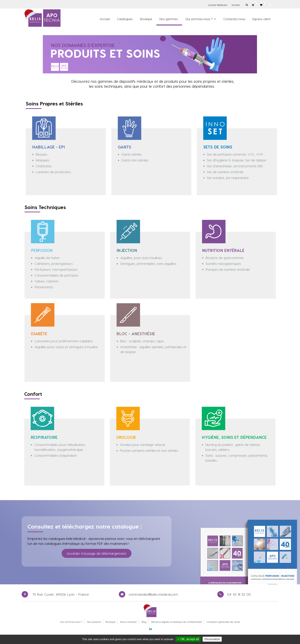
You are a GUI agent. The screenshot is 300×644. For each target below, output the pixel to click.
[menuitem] (105, 19)
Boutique (110, 622)
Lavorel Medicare (218, 5)
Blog (144, 622)
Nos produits (94, 622)
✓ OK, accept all (188, 639)
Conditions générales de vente (223, 622)
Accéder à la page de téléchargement (96, 547)
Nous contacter (128, 622)
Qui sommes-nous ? (71, 622)
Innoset (236, 5)
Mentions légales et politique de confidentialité (176, 622)
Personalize (212, 639)
